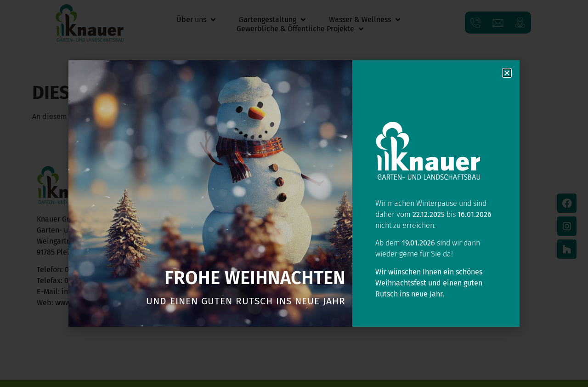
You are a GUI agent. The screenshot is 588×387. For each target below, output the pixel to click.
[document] (294, 193)
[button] (507, 73)
